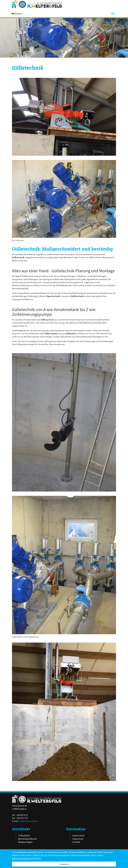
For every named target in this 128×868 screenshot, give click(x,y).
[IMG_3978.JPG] (64, 199)
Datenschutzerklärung (22, 858)
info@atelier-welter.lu (29, 821)
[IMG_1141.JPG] (64, 117)
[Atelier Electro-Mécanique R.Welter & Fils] (37, 4)
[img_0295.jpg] (64, 422)
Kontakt (76, 842)
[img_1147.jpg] (64, 712)
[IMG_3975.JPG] (64, 565)
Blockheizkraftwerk (28, 839)
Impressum (78, 839)
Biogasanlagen (25, 842)
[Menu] (113, 14)
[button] (17, 14)
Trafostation (24, 835)
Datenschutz (78, 835)
